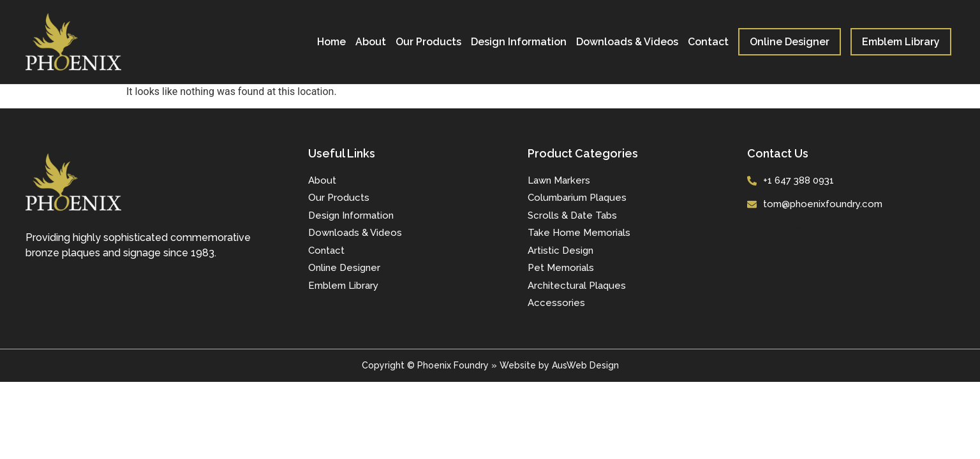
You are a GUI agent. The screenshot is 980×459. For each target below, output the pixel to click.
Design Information (519, 42)
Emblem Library (901, 42)
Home (331, 42)
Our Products (428, 42)
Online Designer (790, 42)
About (371, 42)
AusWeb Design (585, 365)
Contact (708, 42)
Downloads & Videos (627, 42)
